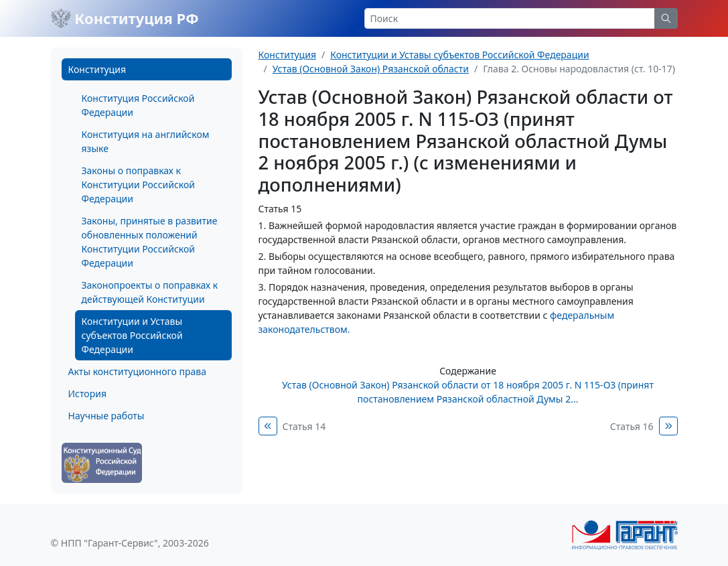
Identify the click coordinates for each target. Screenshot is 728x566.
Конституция (97, 69)
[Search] (510, 18)
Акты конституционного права (137, 371)
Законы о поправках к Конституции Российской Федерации (138, 185)
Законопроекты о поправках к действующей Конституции (150, 292)
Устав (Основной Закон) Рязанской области (371, 69)
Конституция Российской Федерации (138, 105)
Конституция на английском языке (146, 141)
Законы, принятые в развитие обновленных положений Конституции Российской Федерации (150, 242)
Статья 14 (304, 426)
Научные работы (106, 416)
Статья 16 (632, 426)
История (87, 394)
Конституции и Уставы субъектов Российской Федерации (132, 335)
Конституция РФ (125, 18)
